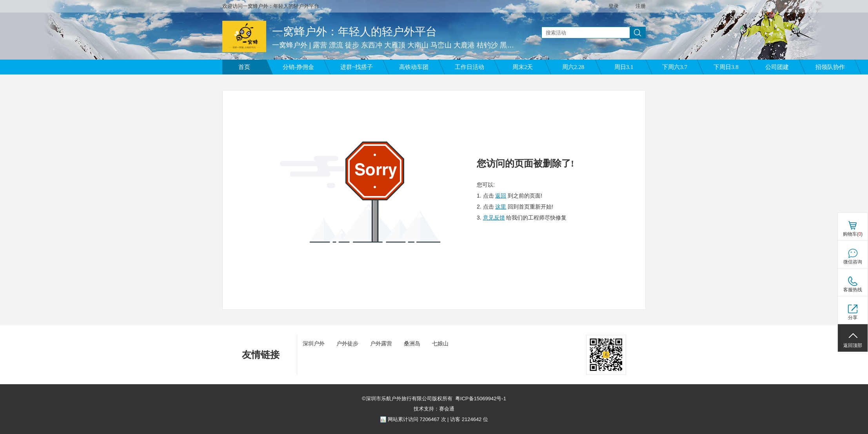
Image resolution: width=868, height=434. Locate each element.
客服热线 (853, 290)
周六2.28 (573, 67)
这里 (501, 207)
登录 (614, 6)
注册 (641, 6)
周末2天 (523, 67)
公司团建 (777, 67)
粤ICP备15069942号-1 (481, 399)
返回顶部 (853, 345)
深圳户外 (314, 343)
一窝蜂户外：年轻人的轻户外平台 (354, 32)
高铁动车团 (414, 67)
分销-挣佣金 (298, 67)
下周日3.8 (726, 67)
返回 (501, 196)
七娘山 (440, 343)
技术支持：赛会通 (434, 409)
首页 (244, 67)
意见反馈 (494, 218)
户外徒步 (347, 343)
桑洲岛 (412, 343)
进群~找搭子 (357, 67)
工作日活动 (469, 67)
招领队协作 (830, 67)
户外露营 (381, 343)
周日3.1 (624, 67)
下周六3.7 (675, 67)
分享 (853, 318)
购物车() (853, 234)
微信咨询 (853, 262)
